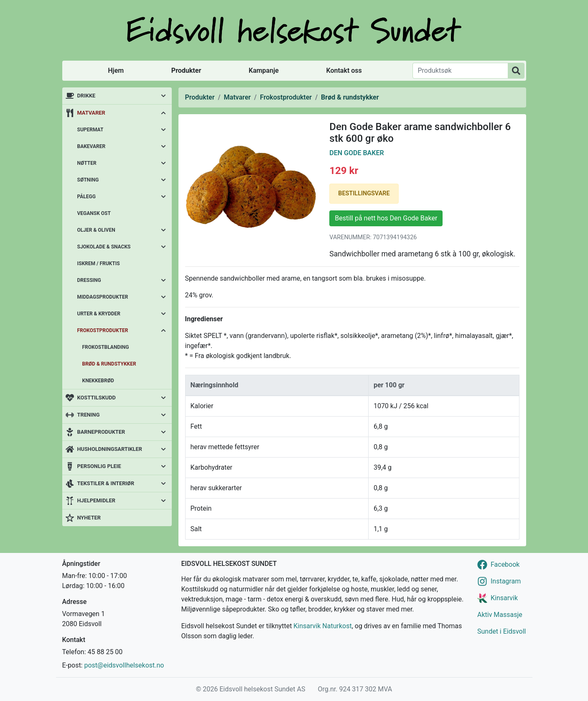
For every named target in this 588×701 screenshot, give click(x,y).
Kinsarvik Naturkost (322, 626)
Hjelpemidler (96, 500)
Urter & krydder (99, 314)
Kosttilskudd (97, 398)
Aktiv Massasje (500, 615)
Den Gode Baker (356, 153)
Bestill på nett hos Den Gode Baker (386, 218)
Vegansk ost (94, 213)
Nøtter (87, 163)
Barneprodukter (101, 432)
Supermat (90, 130)
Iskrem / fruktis (99, 264)
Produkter (186, 70)
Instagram (506, 581)
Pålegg (87, 197)
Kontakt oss (344, 70)
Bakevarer (92, 146)
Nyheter (89, 518)
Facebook (505, 564)
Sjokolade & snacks (104, 247)
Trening (89, 415)
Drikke (87, 96)
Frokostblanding (106, 347)
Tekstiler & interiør (106, 483)
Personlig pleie (99, 466)
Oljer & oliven (96, 230)
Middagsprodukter (103, 297)
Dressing (89, 280)
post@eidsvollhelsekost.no (124, 665)
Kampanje (264, 70)
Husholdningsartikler (110, 449)
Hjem (116, 70)
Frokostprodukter (103, 330)
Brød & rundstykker (109, 364)
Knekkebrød (98, 381)
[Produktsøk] (460, 71)
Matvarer (91, 113)
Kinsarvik (504, 598)
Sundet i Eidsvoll (502, 631)
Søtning (88, 180)
